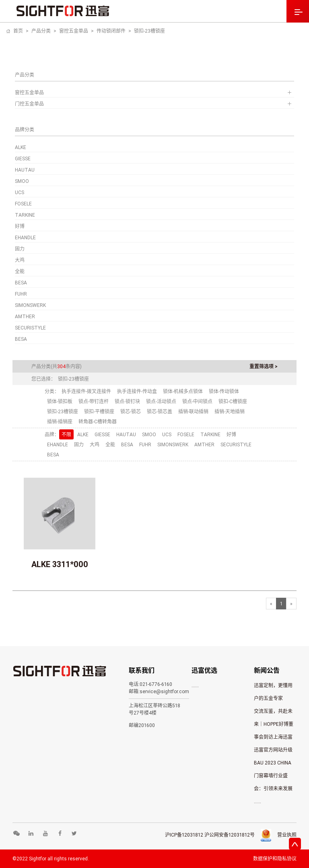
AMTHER (25, 316)
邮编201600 (142, 725)
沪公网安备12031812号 (230, 835)
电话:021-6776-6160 (150, 684)
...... (195, 685)
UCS (20, 192)
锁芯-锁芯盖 (160, 411)
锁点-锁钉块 (127, 401)
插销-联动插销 (193, 411)
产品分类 (41, 31)
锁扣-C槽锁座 (233, 401)
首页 (18, 31)
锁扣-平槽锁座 (99, 411)
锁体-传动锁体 (224, 391)
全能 (20, 271)
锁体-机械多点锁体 (183, 391)
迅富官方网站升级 (273, 750)
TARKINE (25, 215)
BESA (21, 283)
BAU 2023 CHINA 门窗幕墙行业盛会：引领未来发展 (273, 776)
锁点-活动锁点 (161, 401)
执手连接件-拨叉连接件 (86, 391)
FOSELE (23, 204)
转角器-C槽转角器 (98, 422)
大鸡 (20, 260)
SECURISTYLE (30, 328)
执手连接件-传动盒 (137, 391)
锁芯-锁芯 (131, 411)
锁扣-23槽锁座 (149, 31)
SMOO (22, 181)
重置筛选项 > (264, 366)
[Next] (291, 604)
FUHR (21, 294)
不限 (66, 434)
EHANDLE (25, 237)
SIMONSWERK (30, 305)
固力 (20, 249)
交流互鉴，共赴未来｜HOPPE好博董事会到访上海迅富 (274, 724)
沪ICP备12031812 (184, 835)
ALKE (21, 147)
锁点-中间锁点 (197, 401)
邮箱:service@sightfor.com (159, 691)
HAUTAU (25, 170)
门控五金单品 (155, 104)
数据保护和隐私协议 (275, 859)
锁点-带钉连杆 (94, 401)
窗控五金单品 (74, 31)
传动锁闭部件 (111, 31)
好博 (20, 226)
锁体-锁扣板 (60, 401)
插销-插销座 (60, 422)
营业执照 (287, 835)
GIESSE (23, 158)
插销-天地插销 (230, 411)
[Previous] (271, 604)
